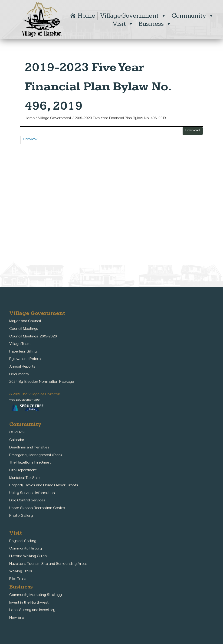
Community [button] (193, 16)
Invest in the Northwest (29, 603)
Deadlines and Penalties (29, 448)
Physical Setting (23, 542)
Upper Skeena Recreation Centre (37, 509)
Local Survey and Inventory (32, 611)
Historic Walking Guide (28, 557)
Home (86, 16)
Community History (26, 549)
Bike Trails (18, 579)
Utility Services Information (32, 494)
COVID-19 (17, 433)
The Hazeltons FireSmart (30, 463)
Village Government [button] (133, 16)
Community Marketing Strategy (36, 595)
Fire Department (23, 471)
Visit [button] (123, 24)
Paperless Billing (23, 352)
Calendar (17, 441)
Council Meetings (24, 329)
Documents (19, 375)
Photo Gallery (21, 516)
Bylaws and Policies (26, 360)
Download (193, 131)
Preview (30, 140)
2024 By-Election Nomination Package (42, 382)
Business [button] (155, 24)
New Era (16, 618)
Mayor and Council (25, 322)
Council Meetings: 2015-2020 (33, 337)
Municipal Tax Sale (24, 478)
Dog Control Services (27, 501)
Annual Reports (22, 367)
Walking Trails (21, 572)
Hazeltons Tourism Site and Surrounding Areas (48, 564)
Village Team (20, 344)
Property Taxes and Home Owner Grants (44, 486)
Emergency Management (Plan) (36, 456)
